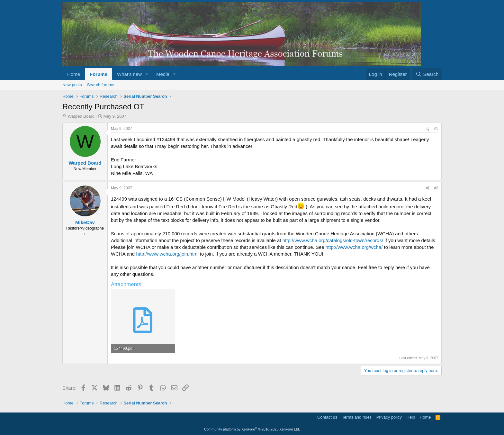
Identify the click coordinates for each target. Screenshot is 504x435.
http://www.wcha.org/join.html (167, 254)
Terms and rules (357, 417)
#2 (436, 188)
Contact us (327, 417)
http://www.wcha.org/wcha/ (354, 247)
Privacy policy (389, 417)
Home (74, 74)
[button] (147, 74)
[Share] (428, 129)
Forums (99, 74)
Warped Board (81, 116)
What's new (129, 74)
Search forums (101, 85)
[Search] (427, 74)
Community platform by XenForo (252, 429)
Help (411, 417)
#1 (436, 129)
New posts (72, 85)
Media (163, 74)
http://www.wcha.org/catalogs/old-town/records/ (333, 240)
